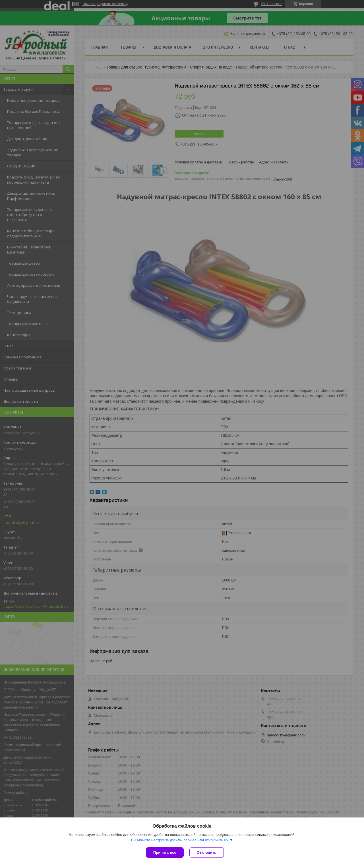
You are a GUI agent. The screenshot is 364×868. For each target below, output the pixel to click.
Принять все (165, 853)
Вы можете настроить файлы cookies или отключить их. (180, 840)
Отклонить (207, 853)
